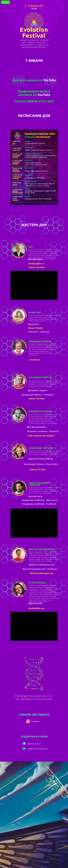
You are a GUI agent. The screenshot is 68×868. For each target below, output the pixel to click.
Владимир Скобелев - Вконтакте (40, 500)
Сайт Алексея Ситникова (41, 436)
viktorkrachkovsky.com (42, 573)
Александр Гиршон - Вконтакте (41, 464)
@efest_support (34, 744)
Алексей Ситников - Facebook (43, 431)
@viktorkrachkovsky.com (42, 565)
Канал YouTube (37, 267)
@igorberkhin (36, 603)
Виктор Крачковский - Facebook (40, 569)
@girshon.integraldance (41, 459)
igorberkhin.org (37, 608)
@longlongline (36, 259)
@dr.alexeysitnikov (37, 427)
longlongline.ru (36, 264)
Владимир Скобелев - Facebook (39, 504)
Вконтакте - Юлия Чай (39, 332)
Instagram (35, 721)
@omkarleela (36, 496)
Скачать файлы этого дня (34, 101)
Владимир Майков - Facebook (38, 395)
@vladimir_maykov (38, 390)
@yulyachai (33, 324)
